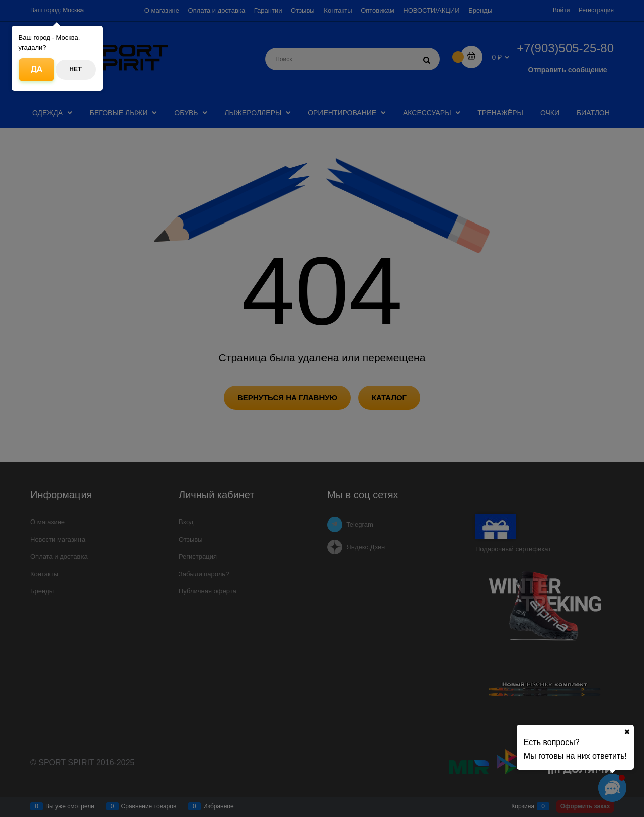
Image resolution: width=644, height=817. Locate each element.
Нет (75, 69)
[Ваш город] (627, 732)
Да (36, 69)
